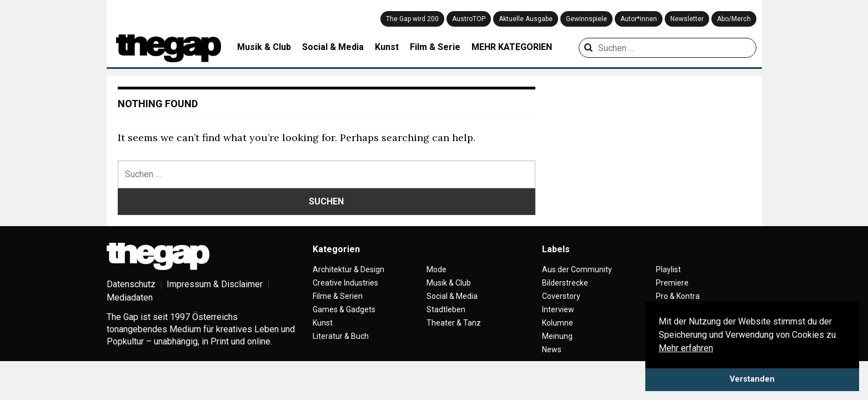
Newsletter (687, 19)
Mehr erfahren (686, 348)
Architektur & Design (348, 269)
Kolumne (558, 323)
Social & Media (333, 47)
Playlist (668, 269)
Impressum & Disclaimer (215, 284)
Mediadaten (130, 297)
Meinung (557, 336)
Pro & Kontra (678, 296)
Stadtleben (446, 309)
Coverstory (561, 296)
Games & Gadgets (344, 309)
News (552, 349)
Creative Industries (345, 283)
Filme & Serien (338, 296)
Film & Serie (435, 47)
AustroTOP (469, 19)
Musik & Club (264, 47)
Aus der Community (577, 269)
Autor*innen (639, 19)
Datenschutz (131, 284)
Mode (436, 269)
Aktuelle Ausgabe (526, 19)
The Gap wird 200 (412, 19)
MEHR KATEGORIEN (512, 47)
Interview (558, 309)
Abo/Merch (734, 19)
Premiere (672, 283)
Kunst (387, 47)
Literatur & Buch (341, 336)
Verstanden (752, 379)
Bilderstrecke (565, 283)
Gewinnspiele (586, 19)
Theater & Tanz (454, 323)
